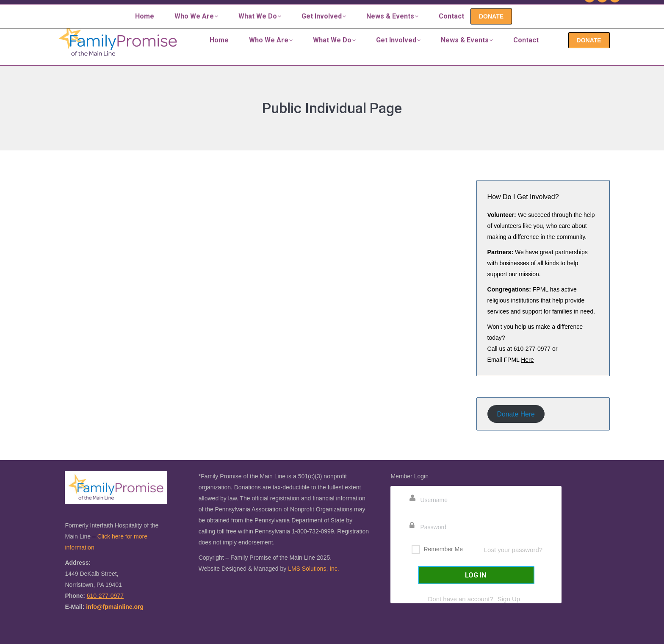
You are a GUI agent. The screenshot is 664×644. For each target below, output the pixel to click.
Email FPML (511, 360)
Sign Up (509, 599)
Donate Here (516, 414)
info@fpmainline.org (115, 607)
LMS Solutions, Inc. (314, 569)
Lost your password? (513, 550)
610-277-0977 (554, 7)
